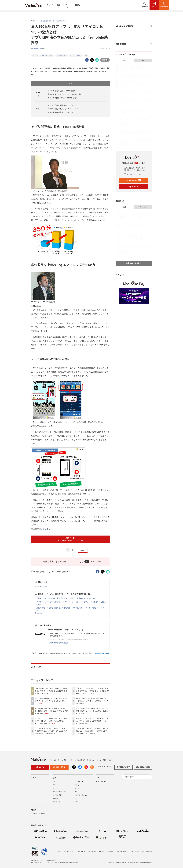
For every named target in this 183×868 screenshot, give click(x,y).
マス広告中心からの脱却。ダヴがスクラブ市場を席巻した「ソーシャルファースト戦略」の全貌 (92, 711)
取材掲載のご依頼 (143, 767)
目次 (88, 84)
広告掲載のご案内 (124, 767)
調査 (76, 792)
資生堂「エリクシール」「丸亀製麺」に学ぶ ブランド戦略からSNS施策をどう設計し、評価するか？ (92, 721)
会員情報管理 (92, 851)
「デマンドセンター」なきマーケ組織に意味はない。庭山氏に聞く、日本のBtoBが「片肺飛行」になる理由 (92, 731)
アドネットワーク (47, 56)
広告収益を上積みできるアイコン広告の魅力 (65, 94)
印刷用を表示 (38, 572)
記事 (59, 5)
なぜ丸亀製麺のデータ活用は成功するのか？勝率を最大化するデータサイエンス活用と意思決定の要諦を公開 (51, 731)
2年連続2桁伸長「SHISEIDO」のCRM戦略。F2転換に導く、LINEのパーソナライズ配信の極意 (51, 711)
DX (54, 782)
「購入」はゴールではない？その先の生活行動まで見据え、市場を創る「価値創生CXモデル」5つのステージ (92, 691)
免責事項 (102, 851)
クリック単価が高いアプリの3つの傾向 (63, 98)
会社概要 (110, 851)
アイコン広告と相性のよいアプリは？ (62, 105)
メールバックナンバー (134, 174)
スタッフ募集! (81, 851)
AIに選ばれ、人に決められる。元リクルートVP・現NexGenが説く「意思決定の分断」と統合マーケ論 (51, 721)
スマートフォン (62, 56)
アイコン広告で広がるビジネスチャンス (63, 109)
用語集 (77, 5)
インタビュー (79, 782)
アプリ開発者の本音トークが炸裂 (60, 112)
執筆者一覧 (56, 802)
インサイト (56, 788)
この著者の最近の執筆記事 (59, 643)
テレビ (77, 798)
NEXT (83, 550)
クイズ (77, 788)
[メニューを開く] (19, 5)
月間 (143, 60)
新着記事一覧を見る (134, 263)
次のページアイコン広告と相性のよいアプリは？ (70, 539)
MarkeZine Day (101, 782)
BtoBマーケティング (59, 792)
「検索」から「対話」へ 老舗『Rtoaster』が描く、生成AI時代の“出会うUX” (66, 598)
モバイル (35, 56)
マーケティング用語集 (38, 814)
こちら (44, 529)
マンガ (77, 785)
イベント (68, 5)
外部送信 (149, 851)
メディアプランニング (82, 795)
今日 (125, 60)
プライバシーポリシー (136, 851)
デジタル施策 (57, 795)
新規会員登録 (133, 180)
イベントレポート (76, 56)
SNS (76, 802)
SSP (86, 56)
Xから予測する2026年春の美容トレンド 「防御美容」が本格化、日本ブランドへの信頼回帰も (92, 701)
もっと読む (39, 613)
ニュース (50, 5)
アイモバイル (42, 586)
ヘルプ (59, 851)
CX (54, 785)
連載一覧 (56, 798)
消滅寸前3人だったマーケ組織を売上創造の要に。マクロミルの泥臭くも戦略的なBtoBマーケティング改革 (51, 691)
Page (38, 109)
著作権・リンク (69, 851)
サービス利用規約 (121, 851)
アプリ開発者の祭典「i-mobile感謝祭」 (63, 91)
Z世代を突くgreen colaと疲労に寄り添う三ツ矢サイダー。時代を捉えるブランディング (51, 701)
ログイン (133, 186)
